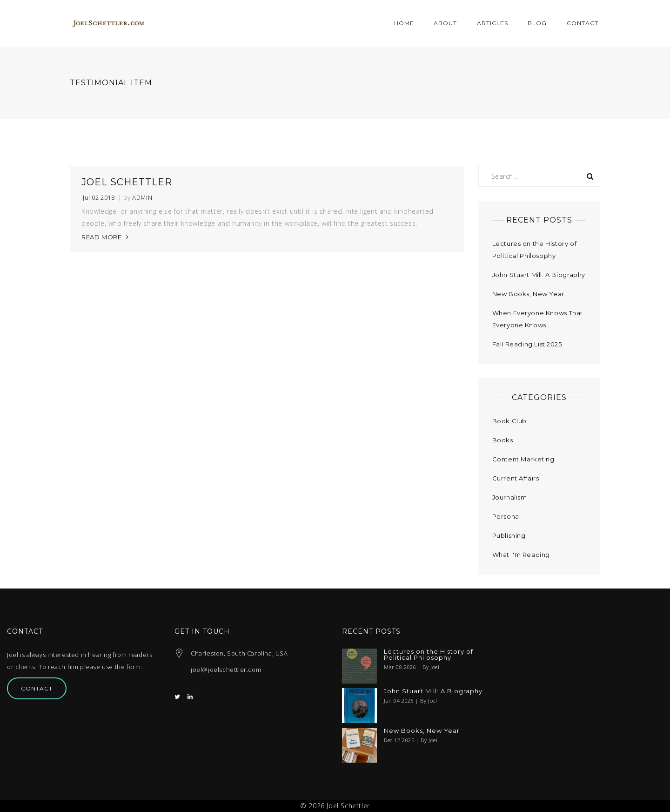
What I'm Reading (521, 555)
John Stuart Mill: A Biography (539, 275)
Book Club (509, 421)
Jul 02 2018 (99, 198)
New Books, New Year (528, 294)
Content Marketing (523, 459)
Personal (507, 516)
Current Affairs (516, 478)
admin (142, 198)
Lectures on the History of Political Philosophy (429, 655)
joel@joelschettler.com (226, 670)
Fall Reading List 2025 (527, 344)
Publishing (509, 535)
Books (503, 440)
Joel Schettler (127, 182)
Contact (37, 688)
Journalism (510, 497)
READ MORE (101, 237)
